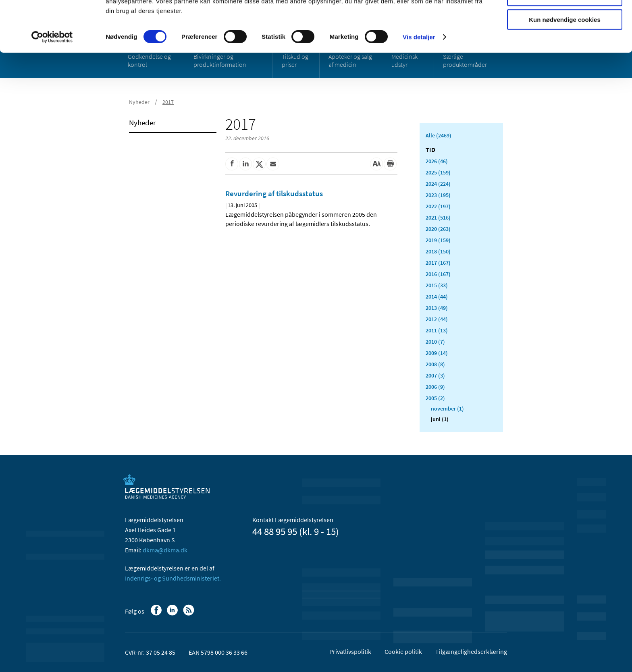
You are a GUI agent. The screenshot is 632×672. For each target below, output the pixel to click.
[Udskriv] (390, 164)
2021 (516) (438, 218)
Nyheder (139, 102)
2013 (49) (437, 308)
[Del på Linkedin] (245, 164)
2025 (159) (438, 172)
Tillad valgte (565, 44)
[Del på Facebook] (232, 164)
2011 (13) (437, 330)
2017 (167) (438, 263)
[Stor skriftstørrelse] (376, 164)
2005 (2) (435, 398)
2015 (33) (437, 285)
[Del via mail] (273, 164)
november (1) (447, 409)
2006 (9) (435, 387)
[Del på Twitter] (259, 164)
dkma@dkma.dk (165, 550)
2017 (168, 102)
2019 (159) (438, 240)
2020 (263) (438, 229)
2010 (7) (435, 342)
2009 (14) (437, 353)
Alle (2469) (439, 135)
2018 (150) (438, 251)
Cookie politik (403, 651)
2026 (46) (437, 161)
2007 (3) (435, 375)
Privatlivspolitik (350, 651)
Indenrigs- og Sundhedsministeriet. (173, 578)
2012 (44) (437, 319)
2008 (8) (435, 364)
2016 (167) (438, 274)
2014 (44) (437, 297)
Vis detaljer (419, 84)
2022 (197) (438, 206)
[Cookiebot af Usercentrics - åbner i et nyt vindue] (52, 85)
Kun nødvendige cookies (565, 67)
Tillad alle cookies (565, 20)
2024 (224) (438, 184)
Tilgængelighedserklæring (471, 651)
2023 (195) (438, 195)
